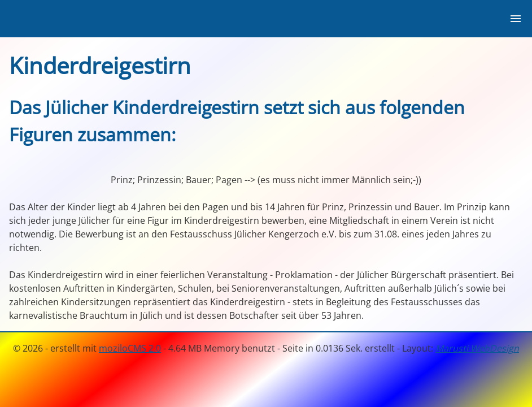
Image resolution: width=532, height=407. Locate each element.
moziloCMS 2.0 (130, 348)
